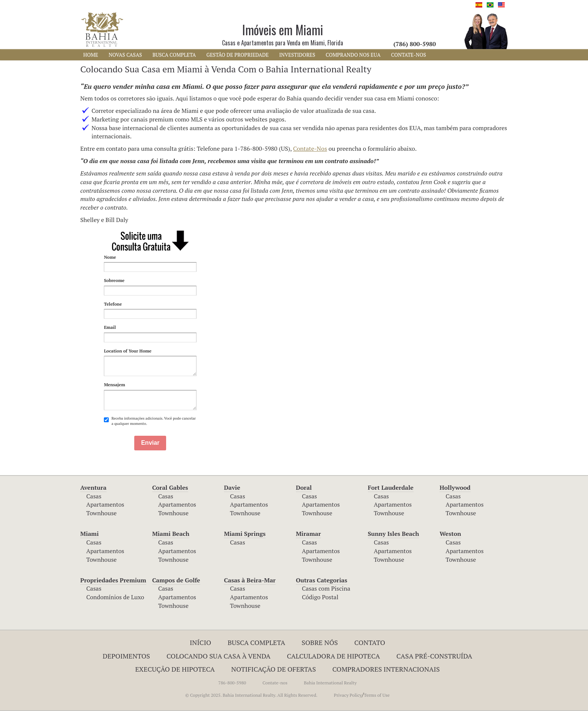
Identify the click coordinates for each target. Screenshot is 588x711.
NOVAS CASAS (125, 55)
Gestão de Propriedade (237, 55)
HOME (91, 55)
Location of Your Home (128, 351)
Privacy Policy (348, 695)
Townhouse (101, 513)
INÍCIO (200, 642)
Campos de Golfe (176, 580)
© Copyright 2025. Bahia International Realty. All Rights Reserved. (251, 695)
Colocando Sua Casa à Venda (218, 656)
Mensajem (114, 385)
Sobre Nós (320, 642)
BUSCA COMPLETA (174, 55)
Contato (370, 642)
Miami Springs (245, 534)
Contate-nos (275, 683)
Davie (232, 487)
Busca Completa (256, 642)
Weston (450, 534)
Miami (89, 534)
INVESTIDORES (297, 55)
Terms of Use (377, 695)
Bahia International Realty (330, 683)
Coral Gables (170, 487)
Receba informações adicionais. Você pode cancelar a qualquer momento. (150, 421)
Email (110, 327)
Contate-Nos (310, 148)
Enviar (150, 443)
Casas (94, 496)
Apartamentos (105, 504)
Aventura (93, 487)
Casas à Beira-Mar (250, 580)
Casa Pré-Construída (434, 656)
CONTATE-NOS (409, 55)
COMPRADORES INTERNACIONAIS (386, 669)
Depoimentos (126, 656)
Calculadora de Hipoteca (333, 656)
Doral (304, 487)
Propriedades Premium (113, 580)
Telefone (113, 304)
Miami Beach (171, 534)
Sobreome (114, 280)
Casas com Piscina (326, 588)
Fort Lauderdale (391, 487)
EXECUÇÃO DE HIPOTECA (175, 669)
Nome (110, 257)
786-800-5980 (232, 683)
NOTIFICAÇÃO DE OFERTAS (274, 669)
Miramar (308, 534)
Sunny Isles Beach (394, 534)
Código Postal (320, 597)
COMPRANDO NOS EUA (353, 55)
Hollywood (455, 487)
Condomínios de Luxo (115, 597)
